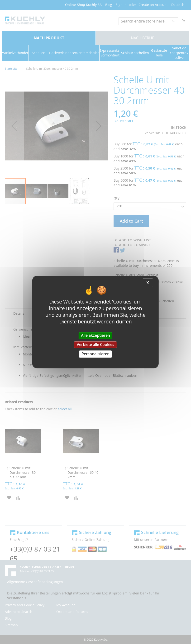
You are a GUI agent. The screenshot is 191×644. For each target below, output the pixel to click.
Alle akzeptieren (95, 335)
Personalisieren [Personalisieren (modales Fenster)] (95, 354)
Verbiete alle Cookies (95, 345)
